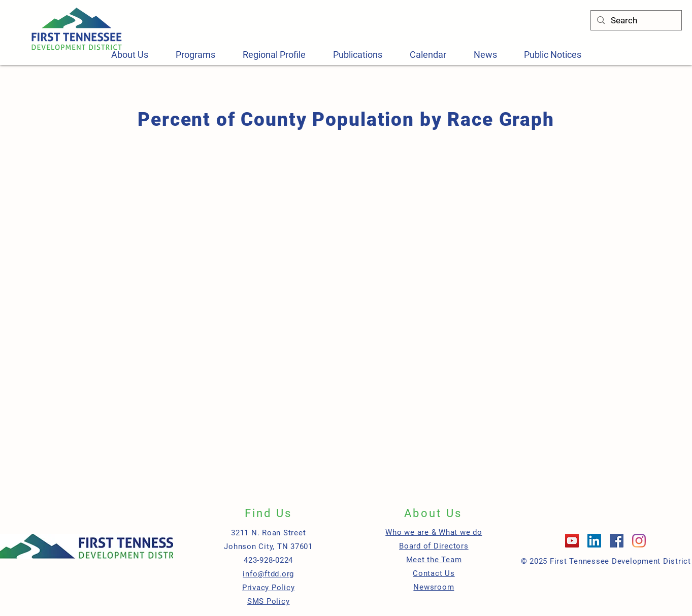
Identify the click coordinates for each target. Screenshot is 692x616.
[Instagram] (639, 541)
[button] (195, 55)
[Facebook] (617, 541)
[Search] (635, 21)
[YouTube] (572, 541)
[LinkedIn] (594, 541)
